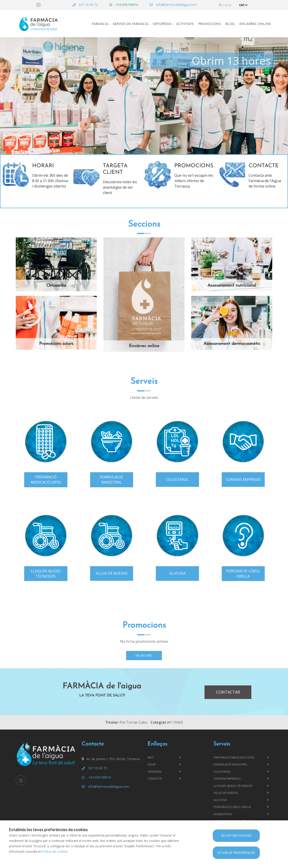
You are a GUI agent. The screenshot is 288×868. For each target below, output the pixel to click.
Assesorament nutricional (232, 286)
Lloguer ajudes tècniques (46, 574)
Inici (151, 757)
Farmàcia (100, 24)
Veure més (144, 655)
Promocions (209, 24)
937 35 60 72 (85, 5)
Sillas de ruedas (112, 573)
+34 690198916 (124, 5)
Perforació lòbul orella (243, 574)
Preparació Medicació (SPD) (46, 480)
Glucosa (177, 573)
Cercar (225, 5)
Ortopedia (56, 286)
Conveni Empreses (243, 480)
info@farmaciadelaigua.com (173, 5)
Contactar (228, 692)
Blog (230, 24)
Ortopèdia (162, 24)
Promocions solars (56, 344)
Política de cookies (55, 851)
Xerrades (155, 772)
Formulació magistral (111, 480)
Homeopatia (223, 814)
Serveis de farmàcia (130, 24)
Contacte (155, 779)
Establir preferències (236, 853)
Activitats (185, 24)
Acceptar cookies (236, 836)
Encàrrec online (255, 24)
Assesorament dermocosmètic (232, 344)
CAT (244, 5)
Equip (152, 764)
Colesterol (177, 480)
